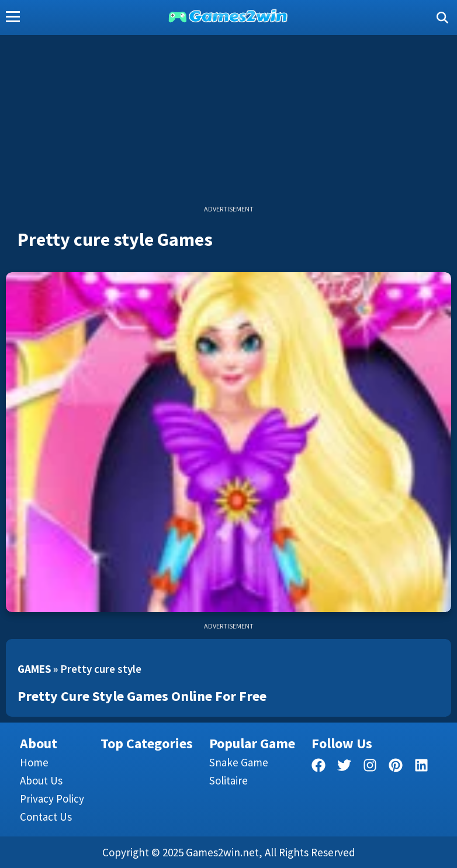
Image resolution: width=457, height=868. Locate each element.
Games (34, 669)
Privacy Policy (52, 798)
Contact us (46, 817)
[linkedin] (421, 767)
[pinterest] (396, 767)
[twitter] (344, 767)
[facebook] (318, 767)
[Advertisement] (228, 123)
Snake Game (239, 762)
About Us (41, 780)
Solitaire (228, 780)
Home (34, 762)
